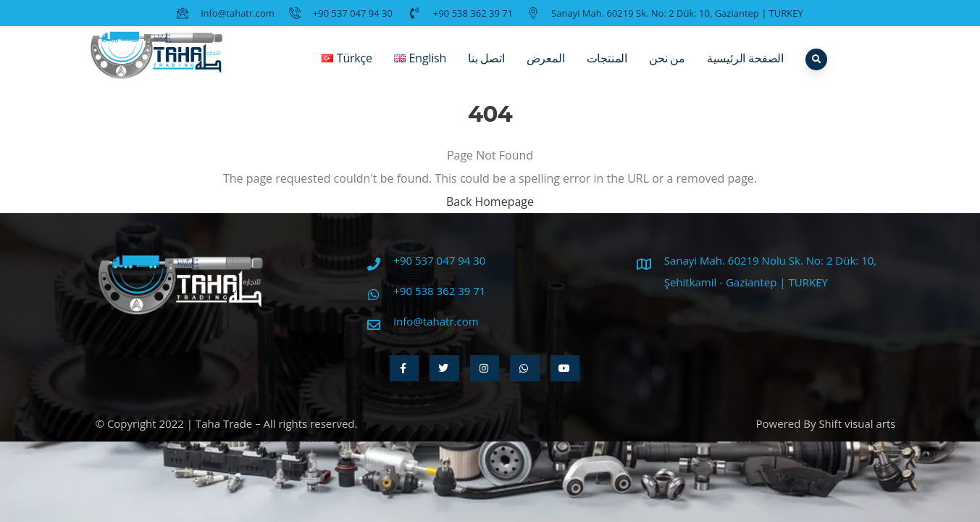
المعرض (546, 69)
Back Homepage (490, 202)
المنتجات (607, 69)
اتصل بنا (486, 69)
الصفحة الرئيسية (745, 69)
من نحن (667, 69)
